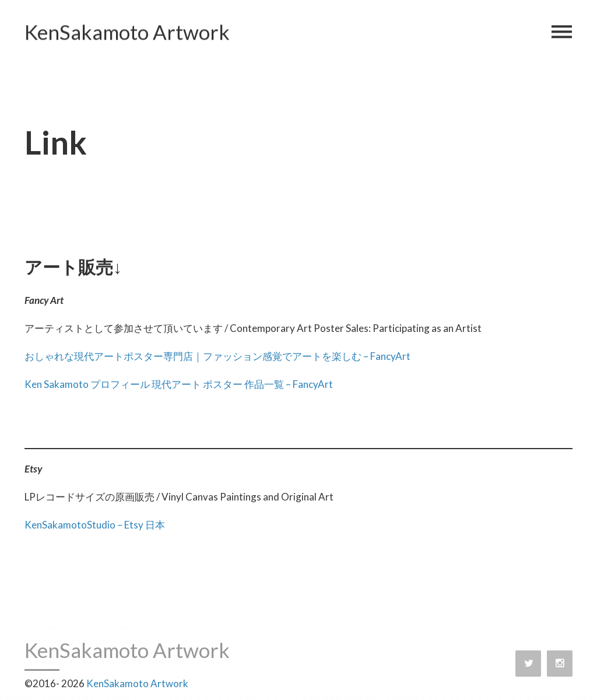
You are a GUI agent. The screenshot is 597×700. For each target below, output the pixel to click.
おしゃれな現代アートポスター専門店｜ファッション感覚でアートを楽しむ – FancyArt (217, 356)
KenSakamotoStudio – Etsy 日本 (95, 525)
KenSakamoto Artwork (127, 32)
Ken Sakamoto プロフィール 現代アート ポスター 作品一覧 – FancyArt (179, 384)
